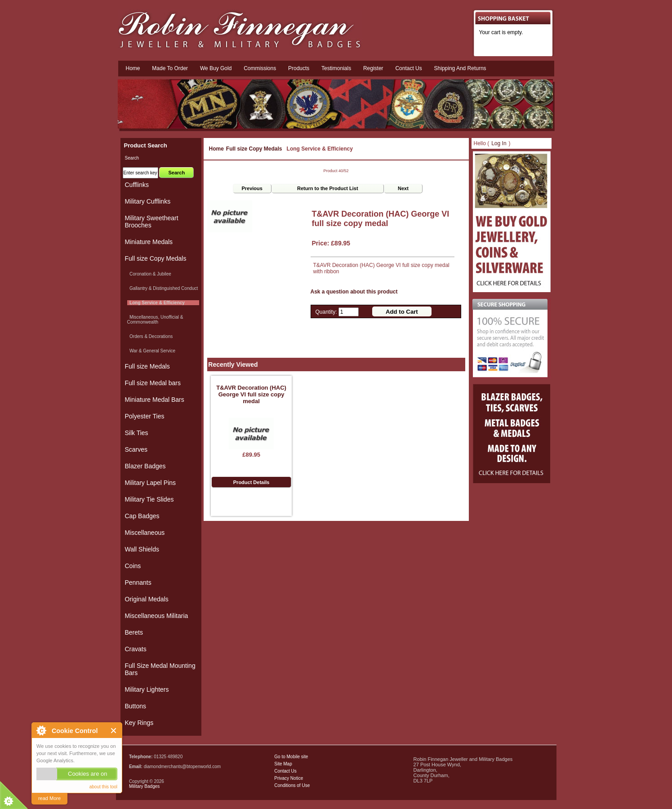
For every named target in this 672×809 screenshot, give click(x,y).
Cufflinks (137, 185)
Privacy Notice (289, 778)
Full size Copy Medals (254, 149)
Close (114, 731)
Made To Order (170, 68)
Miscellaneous (145, 533)
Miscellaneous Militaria (157, 616)
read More (49, 798)
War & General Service (151, 351)
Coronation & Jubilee (149, 274)
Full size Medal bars (153, 383)
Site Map (283, 764)
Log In (499, 143)
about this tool (103, 787)
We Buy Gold (216, 68)
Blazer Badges (145, 466)
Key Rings (139, 723)
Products (299, 68)
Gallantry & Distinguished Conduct (163, 288)
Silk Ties (137, 433)
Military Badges (144, 786)
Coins (133, 566)
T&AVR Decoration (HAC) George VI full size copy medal (251, 394)
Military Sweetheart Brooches (152, 222)
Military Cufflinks (148, 201)
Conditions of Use (292, 785)
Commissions (260, 68)
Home (133, 68)
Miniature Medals (149, 242)
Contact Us (285, 771)
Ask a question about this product (354, 292)
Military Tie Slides (149, 499)
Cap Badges (142, 516)
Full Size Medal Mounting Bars (160, 669)
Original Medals (147, 599)
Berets (134, 632)
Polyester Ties (145, 416)
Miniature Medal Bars (155, 400)
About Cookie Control (41, 730)
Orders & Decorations (150, 336)
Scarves (136, 449)
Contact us (408, 68)
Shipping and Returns (460, 68)
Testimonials (336, 68)
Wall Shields (142, 549)
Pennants (138, 582)
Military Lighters (147, 689)
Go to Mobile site (291, 757)
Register (373, 68)
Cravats (136, 649)
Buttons (136, 706)
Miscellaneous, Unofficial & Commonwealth (155, 320)
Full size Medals (147, 366)
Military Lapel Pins (151, 483)
